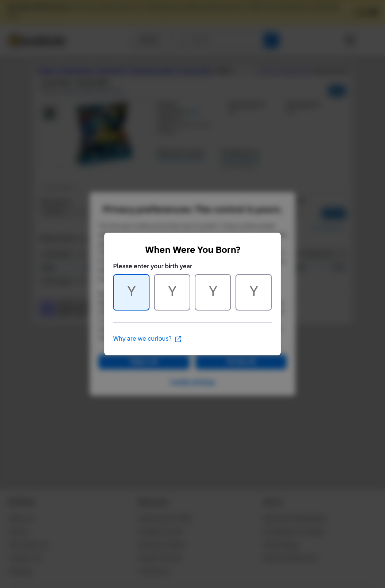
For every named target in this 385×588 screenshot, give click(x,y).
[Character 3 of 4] (213, 292)
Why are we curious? (147, 339)
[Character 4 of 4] (254, 292)
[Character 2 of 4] (172, 292)
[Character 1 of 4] (131, 292)
